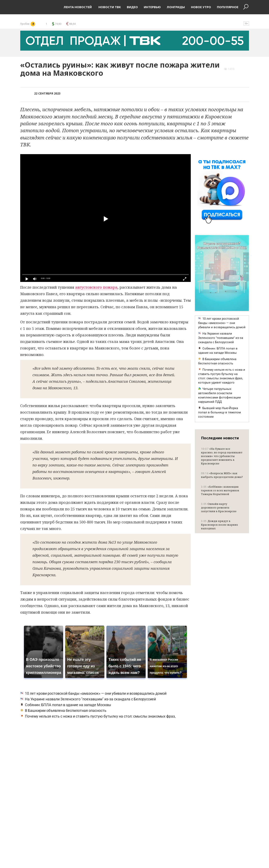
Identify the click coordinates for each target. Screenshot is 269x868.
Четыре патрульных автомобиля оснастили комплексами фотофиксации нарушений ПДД (219, 395)
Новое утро (201, 7)
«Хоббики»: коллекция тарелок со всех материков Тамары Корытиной (220, 490)
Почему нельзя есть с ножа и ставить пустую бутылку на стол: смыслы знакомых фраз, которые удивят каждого (222, 376)
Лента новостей (78, 7)
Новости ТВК (109, 7)
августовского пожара (96, 287)
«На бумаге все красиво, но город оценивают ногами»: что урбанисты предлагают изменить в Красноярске (222, 456)
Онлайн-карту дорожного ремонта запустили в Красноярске (219, 507)
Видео (132, 7)
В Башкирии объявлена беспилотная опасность (63, 711)
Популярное (228, 7)
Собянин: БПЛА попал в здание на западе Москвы (66, 705)
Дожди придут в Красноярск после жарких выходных (219, 525)
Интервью (152, 7)
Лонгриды (176, 7)
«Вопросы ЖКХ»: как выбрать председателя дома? (222, 475)
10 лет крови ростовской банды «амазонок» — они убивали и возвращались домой (93, 693)
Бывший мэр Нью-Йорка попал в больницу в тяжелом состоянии (219, 412)
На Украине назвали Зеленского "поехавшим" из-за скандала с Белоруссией (88, 699)
